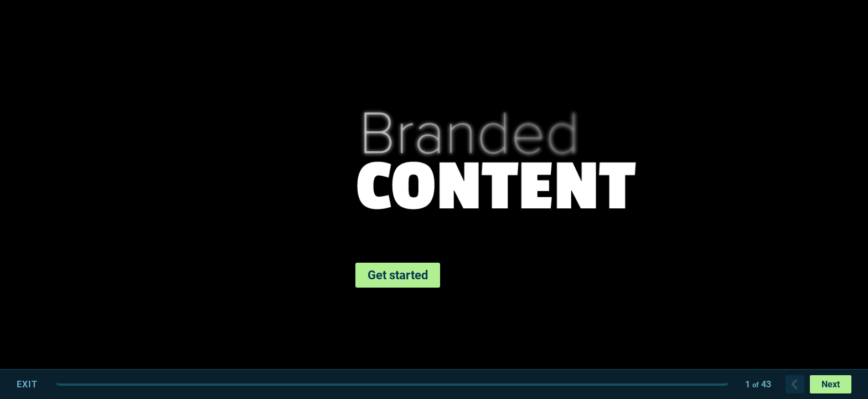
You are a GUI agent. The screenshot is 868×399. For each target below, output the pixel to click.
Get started (398, 275)
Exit (27, 384)
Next (831, 384)
